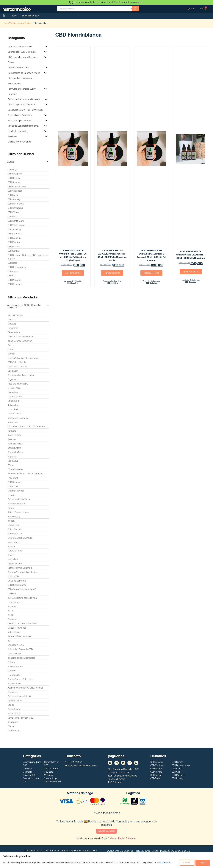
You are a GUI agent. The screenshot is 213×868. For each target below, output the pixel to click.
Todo (14, 16)
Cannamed (13, 692)
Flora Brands (14, 602)
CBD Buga (12, 170)
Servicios (12, 137)
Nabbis (11, 705)
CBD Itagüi (13, 195)
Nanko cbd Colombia (18, 418)
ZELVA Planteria (15, 469)
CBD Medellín (14, 238)
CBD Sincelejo (14, 199)
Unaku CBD (13, 576)
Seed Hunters (14, 448)
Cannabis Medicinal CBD (20, 47)
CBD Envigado (15, 174)
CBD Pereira (13, 247)
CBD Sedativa (14, 482)
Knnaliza (12, 324)
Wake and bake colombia (20, 337)
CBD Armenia (14, 230)
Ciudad (11, 162)
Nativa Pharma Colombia (20, 568)
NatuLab (12, 320)
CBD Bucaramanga (17, 267)
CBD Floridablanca (17, 187)
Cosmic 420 (14, 487)
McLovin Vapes (15, 315)
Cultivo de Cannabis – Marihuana (24, 99)
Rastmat (12, 439)
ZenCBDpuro (14, 731)
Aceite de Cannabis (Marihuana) (23, 126)
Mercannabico (15, 564)
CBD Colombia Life (17, 362)
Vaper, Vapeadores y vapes (22, 105)
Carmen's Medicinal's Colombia (23, 358)
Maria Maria (13, 542)
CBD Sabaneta (15, 191)
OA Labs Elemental (17, 581)
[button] (28, 162)
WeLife (11, 726)
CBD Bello (12, 263)
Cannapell (12, 619)
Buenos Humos (15, 666)
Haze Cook (13, 478)
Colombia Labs (15, 529)
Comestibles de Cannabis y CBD (24, 73)
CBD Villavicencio (16, 225)
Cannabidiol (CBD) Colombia (22, 52)
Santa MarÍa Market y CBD (20, 718)
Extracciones (14, 84)
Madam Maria (14, 414)
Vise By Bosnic (15, 684)
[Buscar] (135, 9)
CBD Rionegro (14, 284)
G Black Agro (14, 388)
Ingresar (190, 9)
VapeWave (13, 461)
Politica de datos (163, 863)
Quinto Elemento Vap (18, 512)
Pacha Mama (14, 709)
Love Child (13, 410)
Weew (11, 465)
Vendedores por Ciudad (21, 23)
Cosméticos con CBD (18, 68)
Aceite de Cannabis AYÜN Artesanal (25, 688)
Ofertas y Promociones (19, 142)
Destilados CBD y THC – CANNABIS (25, 110)
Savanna (12, 607)
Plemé (11, 508)
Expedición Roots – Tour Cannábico (25, 474)
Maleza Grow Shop (17, 628)
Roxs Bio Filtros (15, 444)
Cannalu (11, 671)
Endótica (12, 495)
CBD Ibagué (13, 251)
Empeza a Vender (30, 16)
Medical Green (15, 701)
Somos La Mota (15, 452)
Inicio (6, 23)
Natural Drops (14, 632)
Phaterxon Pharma (17, 504)
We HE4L (12, 594)
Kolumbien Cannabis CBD (20, 649)
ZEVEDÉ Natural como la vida (22, 598)
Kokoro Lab (13, 405)
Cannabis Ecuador (106, 831)
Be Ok (10, 611)
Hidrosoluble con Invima (20, 78)
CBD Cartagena (15, 208)
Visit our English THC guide (123, 838)
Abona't (11, 555)
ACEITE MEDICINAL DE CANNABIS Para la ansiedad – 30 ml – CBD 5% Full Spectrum (191, 255)
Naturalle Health (15, 551)
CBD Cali (12, 276)
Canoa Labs (13, 525)
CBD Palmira (14, 242)
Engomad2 (13, 379)
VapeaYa (12, 457)
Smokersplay (14, 517)
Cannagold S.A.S (16, 645)
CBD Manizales (15, 234)
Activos (11, 662)
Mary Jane (13, 559)
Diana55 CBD (14, 654)
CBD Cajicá (13, 272)
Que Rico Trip (14, 435)
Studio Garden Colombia (20, 679)
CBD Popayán (14, 280)
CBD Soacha (14, 182)
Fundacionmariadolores (19, 696)
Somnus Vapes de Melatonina (22, 572)
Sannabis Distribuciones (19, 636)
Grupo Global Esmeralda (20, 538)
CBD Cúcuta (13, 212)
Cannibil (11, 354)
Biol (9, 345)
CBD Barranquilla (16, 204)
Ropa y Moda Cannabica (20, 115)
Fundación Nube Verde (19, 499)
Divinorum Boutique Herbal (21, 375)
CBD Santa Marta (16, 221)
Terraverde (13, 328)
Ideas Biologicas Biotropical (21, 658)
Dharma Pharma (16, 491)
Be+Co (11, 615)
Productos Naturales (18, 131)
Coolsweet (13, 371)
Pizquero (12, 431)
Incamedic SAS (15, 397)
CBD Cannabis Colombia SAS (22, 589)
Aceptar (202, 863)
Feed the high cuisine (18, 384)
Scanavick (13, 722)
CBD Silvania (14, 178)
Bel (9, 641)
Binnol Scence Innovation (20, 341)
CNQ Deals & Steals (17, 367)
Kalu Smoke (13, 401)
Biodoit (11, 521)
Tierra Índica (14, 332)
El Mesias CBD (14, 675)
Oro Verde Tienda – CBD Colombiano (26, 427)
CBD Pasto (13, 217)
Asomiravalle (14, 714)
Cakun (11, 350)
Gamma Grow (15, 534)
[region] (106, 860)
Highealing (13, 392)
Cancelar (187, 863)
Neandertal (13, 422)
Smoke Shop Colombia (19, 121)
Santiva (11, 547)
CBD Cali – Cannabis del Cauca (23, 624)
